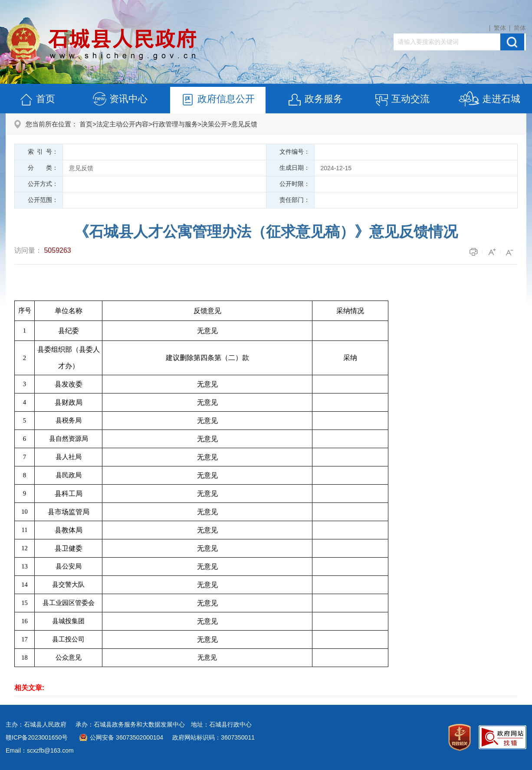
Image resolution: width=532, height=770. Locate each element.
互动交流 (402, 100)
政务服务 (315, 100)
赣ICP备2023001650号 (37, 737)
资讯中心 (120, 100)
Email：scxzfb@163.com (40, 750)
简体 (520, 28)
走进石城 (489, 100)
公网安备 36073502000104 (126, 737)
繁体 (500, 28)
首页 (37, 100)
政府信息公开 (217, 100)
